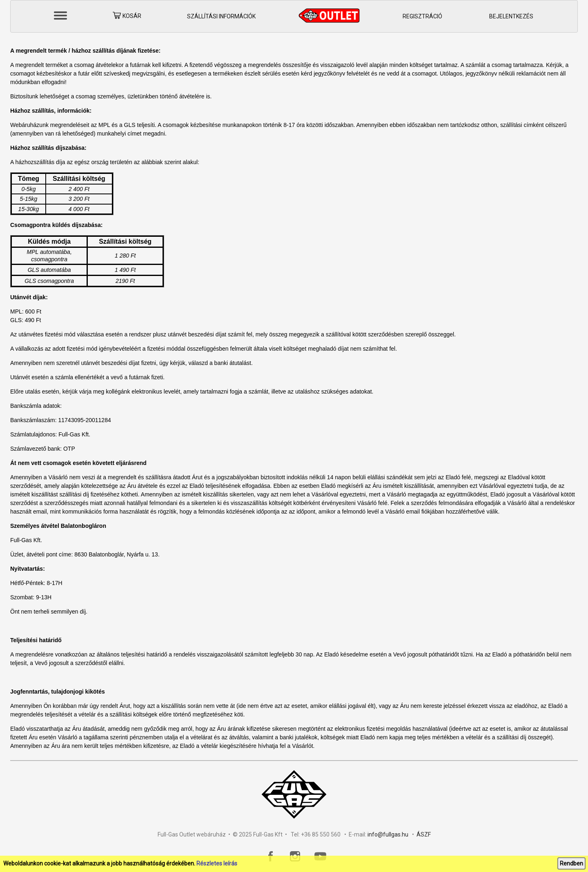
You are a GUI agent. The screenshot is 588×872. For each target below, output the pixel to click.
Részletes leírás (217, 863)
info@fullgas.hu (388, 834)
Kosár (127, 17)
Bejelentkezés (511, 16)
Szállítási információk (221, 16)
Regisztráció (422, 16)
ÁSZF (424, 834)
